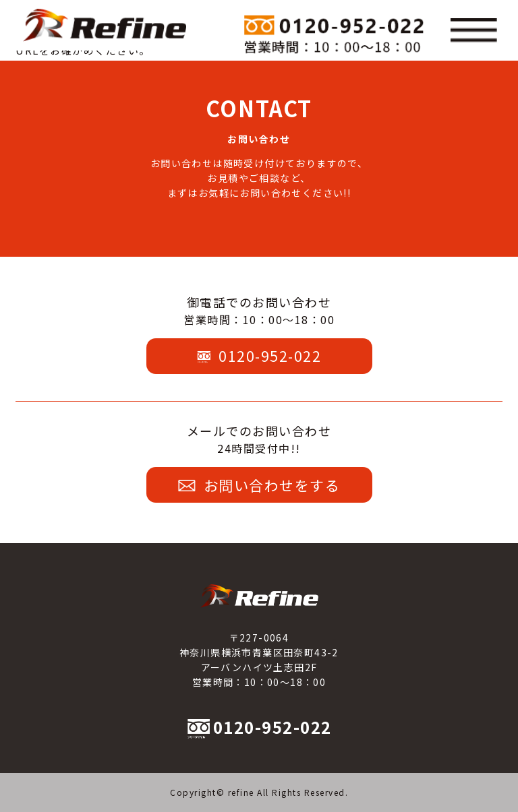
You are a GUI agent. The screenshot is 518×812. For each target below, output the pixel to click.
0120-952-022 (259, 356)
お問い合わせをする (259, 485)
